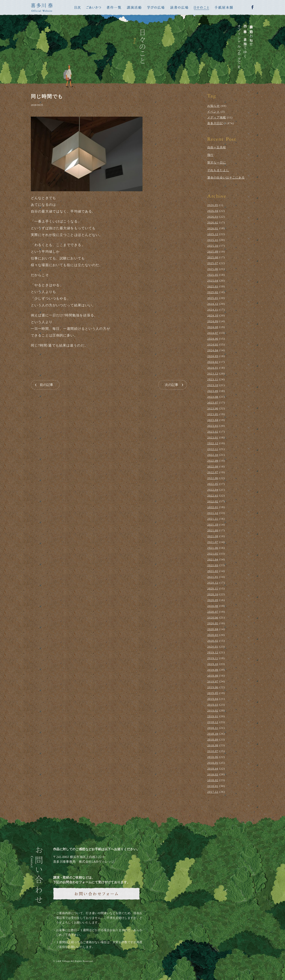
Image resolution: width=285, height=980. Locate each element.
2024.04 (213, 350)
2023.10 (213, 385)
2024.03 (213, 356)
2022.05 (213, 484)
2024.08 (213, 327)
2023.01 (213, 437)
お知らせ (214, 106)
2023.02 (213, 432)
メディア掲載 (217, 117)
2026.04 (213, 211)
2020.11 (213, 588)
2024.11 (213, 310)
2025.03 (213, 286)
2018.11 (213, 728)
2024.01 (213, 368)
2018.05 (213, 763)
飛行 (210, 155)
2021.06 (213, 548)
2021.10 (213, 525)
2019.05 (213, 693)
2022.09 (213, 461)
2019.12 (213, 652)
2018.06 (213, 757)
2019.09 (213, 670)
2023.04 (213, 420)
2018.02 (213, 780)
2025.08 (213, 257)
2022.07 (213, 472)
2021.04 (213, 559)
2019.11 (213, 658)
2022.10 (213, 455)
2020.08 (213, 606)
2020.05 (213, 623)
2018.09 (213, 739)
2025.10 (213, 246)
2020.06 (213, 617)
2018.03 (213, 774)
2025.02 (213, 292)
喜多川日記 (215, 123)
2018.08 (213, 745)
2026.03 (213, 217)
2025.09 (213, 251)
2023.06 (213, 408)
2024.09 (213, 321)
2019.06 (213, 687)
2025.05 (213, 275)
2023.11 (213, 379)
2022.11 (213, 449)
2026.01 (213, 228)
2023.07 (213, 403)
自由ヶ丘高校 (217, 147)
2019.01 (213, 716)
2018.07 (213, 751)
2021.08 (213, 536)
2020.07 (213, 612)
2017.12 (213, 792)
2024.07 (213, 333)
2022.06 (213, 478)
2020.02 (213, 641)
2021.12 (213, 513)
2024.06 (213, 339)
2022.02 (213, 501)
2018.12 (213, 722)
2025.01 (213, 298)
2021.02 (213, 571)
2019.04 (213, 699)
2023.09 (213, 391)
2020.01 (213, 647)
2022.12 (213, 443)
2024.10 (213, 315)
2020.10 (213, 594)
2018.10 (213, 734)
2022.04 (213, 490)
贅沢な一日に (217, 163)
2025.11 (213, 240)
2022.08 (213, 466)
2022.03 (213, 495)
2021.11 (213, 519)
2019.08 (213, 676)
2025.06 (213, 269)
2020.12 (213, 583)
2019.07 (213, 681)
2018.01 (213, 786)
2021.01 (213, 577)
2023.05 (213, 414)
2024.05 (213, 344)
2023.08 (213, 397)
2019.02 (213, 710)
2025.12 (213, 234)
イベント (214, 112)
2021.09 (213, 530)
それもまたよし (218, 170)
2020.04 (213, 629)
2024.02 (213, 362)
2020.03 (213, 635)
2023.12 (213, 373)
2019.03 (213, 705)
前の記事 (46, 385)
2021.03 (213, 565)
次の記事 (172, 385)
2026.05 (213, 205)
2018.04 (213, 769)
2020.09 (213, 600)
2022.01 (213, 507)
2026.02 (213, 222)
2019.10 (213, 664)
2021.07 (213, 542)
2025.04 (213, 281)
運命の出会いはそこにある (226, 178)
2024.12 (213, 304)
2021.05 (213, 554)
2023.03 (213, 426)
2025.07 (213, 263)
